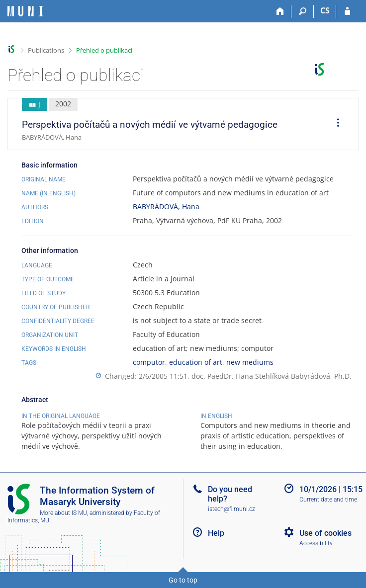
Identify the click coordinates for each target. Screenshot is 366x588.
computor (149, 362)
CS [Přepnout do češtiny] (325, 10)
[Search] (303, 11)
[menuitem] (335, 124)
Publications (46, 50)
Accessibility (316, 543)
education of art (196, 362)
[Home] (280, 11)
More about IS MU (63, 513)
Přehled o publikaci (104, 50)
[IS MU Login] (347, 11)
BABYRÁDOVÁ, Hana (166, 207)
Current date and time (328, 500)
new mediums (250, 362)
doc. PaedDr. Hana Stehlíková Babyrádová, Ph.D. (272, 376)
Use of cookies (325, 533)
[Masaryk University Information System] (25, 11)
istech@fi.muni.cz (231, 509)
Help (216, 533)
